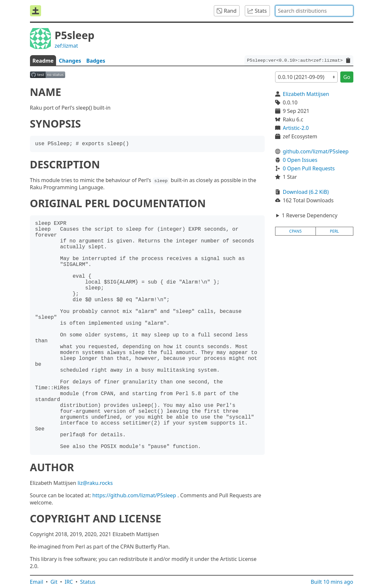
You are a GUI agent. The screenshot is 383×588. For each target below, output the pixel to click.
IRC (69, 582)
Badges (96, 61)
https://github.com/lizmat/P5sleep (134, 495)
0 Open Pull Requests (309, 168)
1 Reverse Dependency (309, 215)
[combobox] (314, 11)
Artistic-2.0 (296, 128)
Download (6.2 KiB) (306, 192)
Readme (43, 61)
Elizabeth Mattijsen (306, 94)
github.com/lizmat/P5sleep (316, 151)
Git (54, 582)
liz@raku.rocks (95, 483)
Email (37, 582)
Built (332, 582)
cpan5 (295, 231)
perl (334, 231)
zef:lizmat (66, 46)
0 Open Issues (300, 160)
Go (347, 77)
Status (88, 582)
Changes (70, 61)
